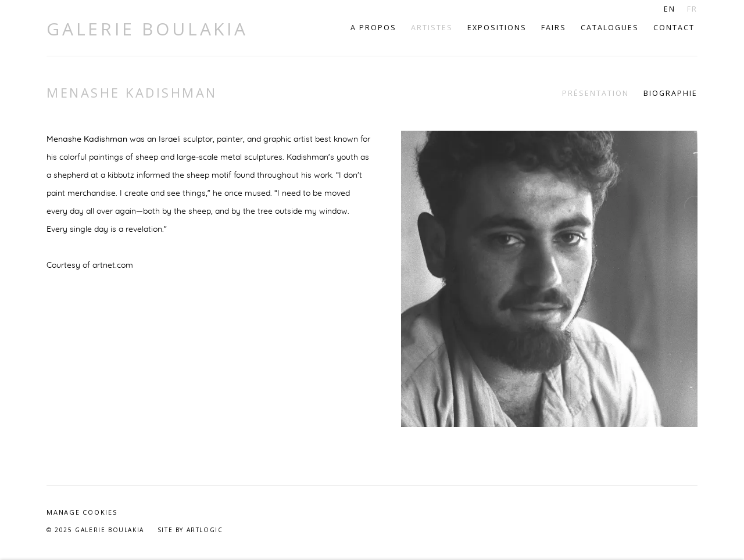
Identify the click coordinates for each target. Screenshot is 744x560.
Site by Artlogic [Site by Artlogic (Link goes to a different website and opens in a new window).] (190, 530)
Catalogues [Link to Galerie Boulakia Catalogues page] (610, 28)
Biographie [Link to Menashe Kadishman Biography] (670, 93)
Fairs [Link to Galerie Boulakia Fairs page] (554, 28)
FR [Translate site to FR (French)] (692, 9)
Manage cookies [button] (82, 512)
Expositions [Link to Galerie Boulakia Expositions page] (497, 28)
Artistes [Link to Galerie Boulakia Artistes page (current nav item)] (432, 28)
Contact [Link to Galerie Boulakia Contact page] (674, 28)
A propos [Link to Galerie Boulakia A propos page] (373, 28)
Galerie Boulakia (147, 29)
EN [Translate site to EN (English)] (670, 9)
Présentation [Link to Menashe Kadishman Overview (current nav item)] (595, 93)
